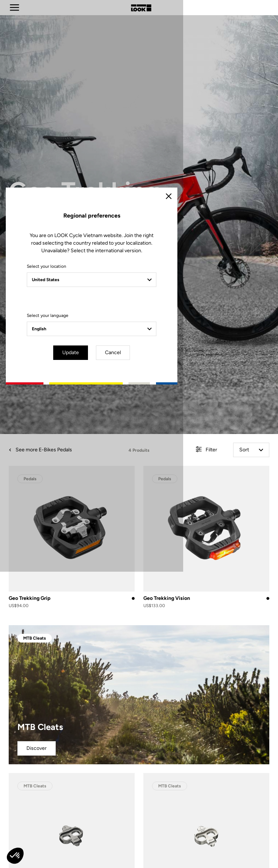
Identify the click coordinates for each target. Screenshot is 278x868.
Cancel (160, 495)
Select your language (76, 459)
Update (119, 495)
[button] (15, 856)
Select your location (75, 410)
